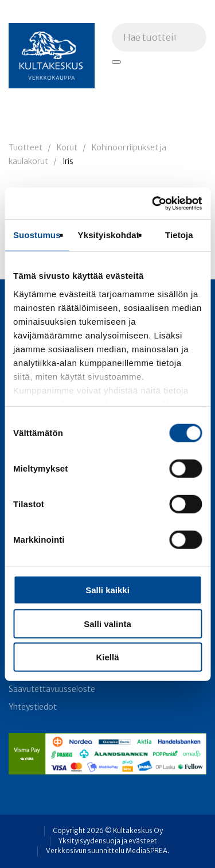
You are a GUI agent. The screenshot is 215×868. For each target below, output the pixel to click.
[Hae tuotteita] (116, 62)
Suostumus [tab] (37, 235)
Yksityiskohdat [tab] (109, 235)
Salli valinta (107, 623)
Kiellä (107, 657)
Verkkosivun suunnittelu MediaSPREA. (107, 851)
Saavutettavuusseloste (52, 689)
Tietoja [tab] (179, 235)
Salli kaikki (107, 590)
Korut (67, 148)
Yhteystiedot (33, 707)
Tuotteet (26, 148)
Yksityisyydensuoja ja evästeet (108, 841)
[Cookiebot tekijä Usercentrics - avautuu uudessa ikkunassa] (153, 203)
